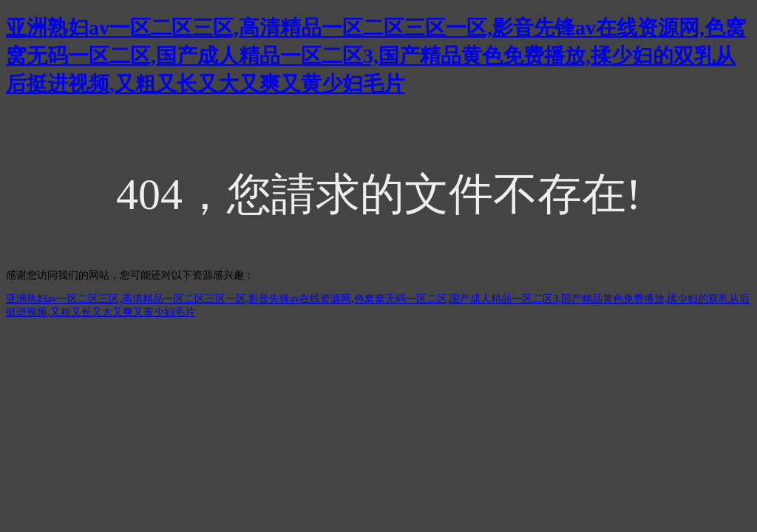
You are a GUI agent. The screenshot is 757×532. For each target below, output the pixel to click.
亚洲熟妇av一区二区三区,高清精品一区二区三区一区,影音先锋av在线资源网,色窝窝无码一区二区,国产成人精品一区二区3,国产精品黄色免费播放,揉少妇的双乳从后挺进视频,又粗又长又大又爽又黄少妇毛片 (376, 56)
